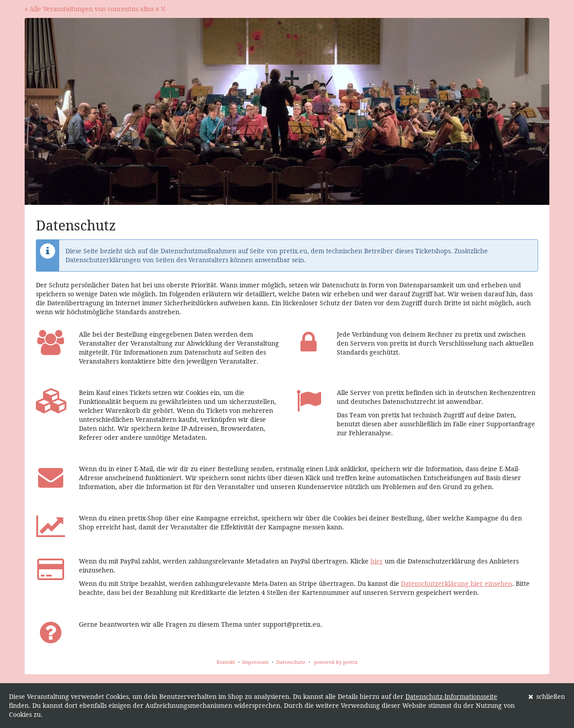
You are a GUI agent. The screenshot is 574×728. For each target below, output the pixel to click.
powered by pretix (336, 662)
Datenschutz (291, 662)
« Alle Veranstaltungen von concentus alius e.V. (95, 9)
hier (377, 561)
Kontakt (226, 662)
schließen (547, 696)
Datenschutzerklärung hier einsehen (457, 583)
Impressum (255, 662)
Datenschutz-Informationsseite (451, 696)
